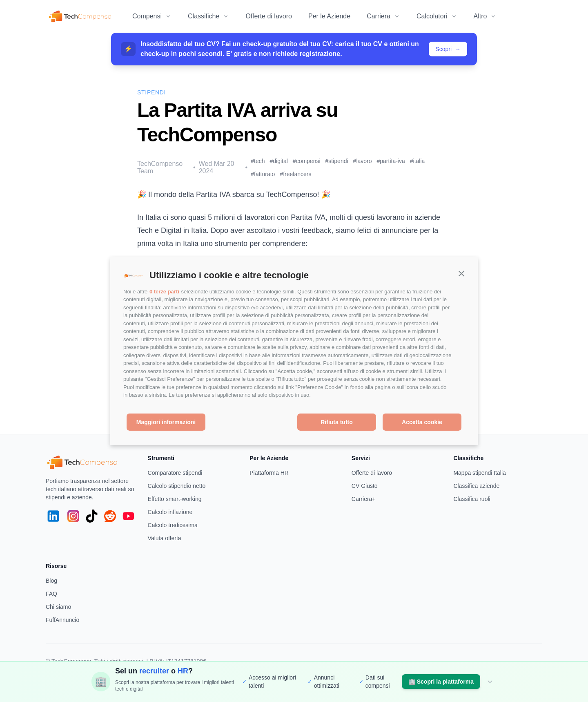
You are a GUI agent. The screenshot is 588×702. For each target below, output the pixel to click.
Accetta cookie (422, 422)
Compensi (152, 16)
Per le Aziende (329, 16)
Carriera (383, 16)
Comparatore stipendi (175, 473)
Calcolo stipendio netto (177, 486)
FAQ (51, 594)
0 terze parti (164, 292)
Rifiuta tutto (337, 422)
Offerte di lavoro (269, 16)
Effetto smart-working (175, 499)
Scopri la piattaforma (441, 682)
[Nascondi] (490, 682)
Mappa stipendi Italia (479, 473)
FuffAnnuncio (62, 620)
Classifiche (208, 16)
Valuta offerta (165, 538)
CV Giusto (365, 486)
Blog (51, 581)
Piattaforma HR (269, 473)
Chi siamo (58, 607)
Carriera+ (364, 499)
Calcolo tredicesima (173, 525)
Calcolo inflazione (170, 512)
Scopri (448, 49)
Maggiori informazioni (166, 422)
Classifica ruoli (472, 499)
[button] (461, 273)
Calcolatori (437, 16)
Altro (485, 16)
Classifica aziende (476, 486)
